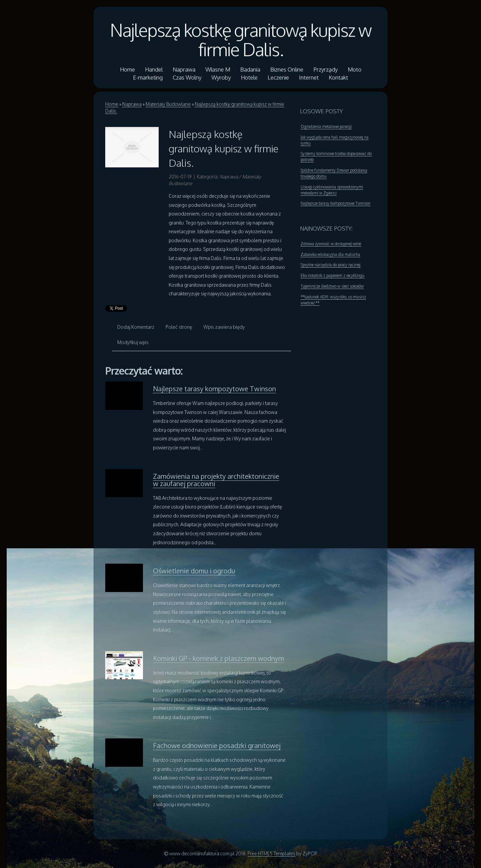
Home (112, 104)
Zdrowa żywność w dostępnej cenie (331, 244)
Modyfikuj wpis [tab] (133, 342)
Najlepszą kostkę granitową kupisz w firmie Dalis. (240, 39)
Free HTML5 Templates (271, 853)
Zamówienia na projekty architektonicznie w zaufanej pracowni (216, 480)
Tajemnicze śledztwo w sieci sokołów (332, 286)
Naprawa (132, 104)
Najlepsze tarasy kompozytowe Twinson (214, 389)
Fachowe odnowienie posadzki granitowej (217, 745)
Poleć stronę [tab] (179, 327)
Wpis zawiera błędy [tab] (224, 327)
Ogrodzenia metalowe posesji (326, 126)
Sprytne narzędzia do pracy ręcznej (331, 265)
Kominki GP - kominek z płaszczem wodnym (218, 658)
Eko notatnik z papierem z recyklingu (333, 275)
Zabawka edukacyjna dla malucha (330, 254)
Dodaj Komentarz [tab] (136, 327)
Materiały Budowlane (168, 104)
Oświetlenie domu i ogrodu (194, 571)
